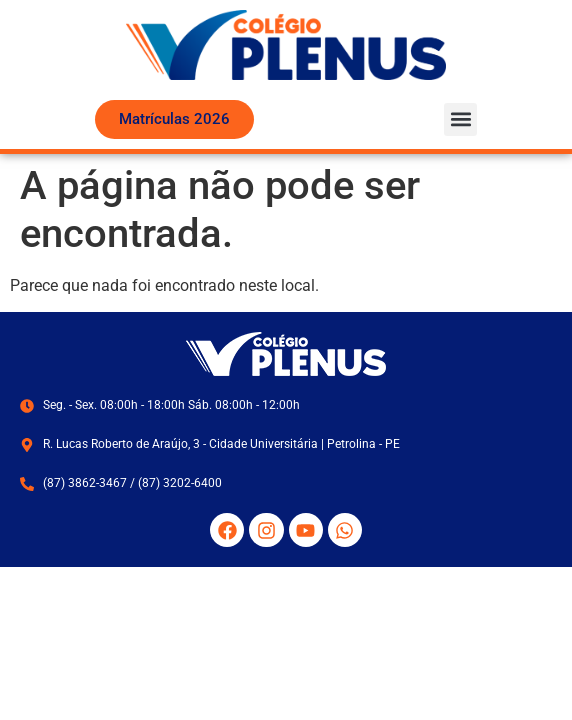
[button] (460, 119)
